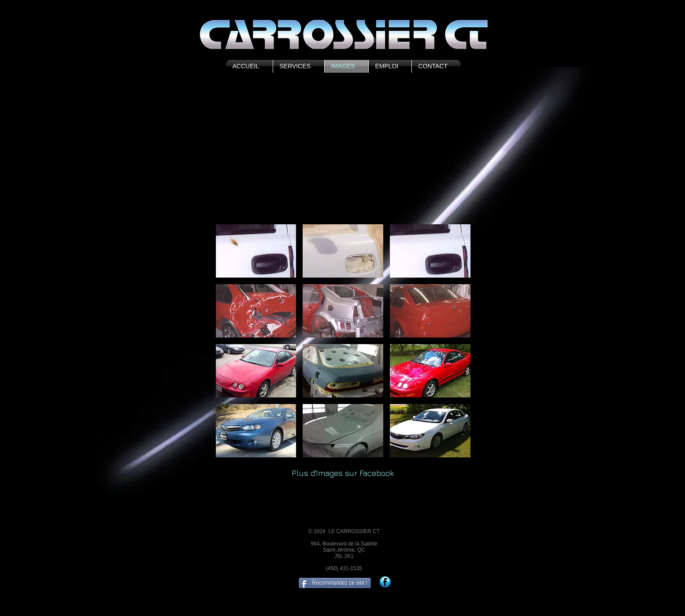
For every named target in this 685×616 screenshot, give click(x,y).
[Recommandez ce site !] (335, 583)
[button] (256, 251)
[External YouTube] (343, 153)
